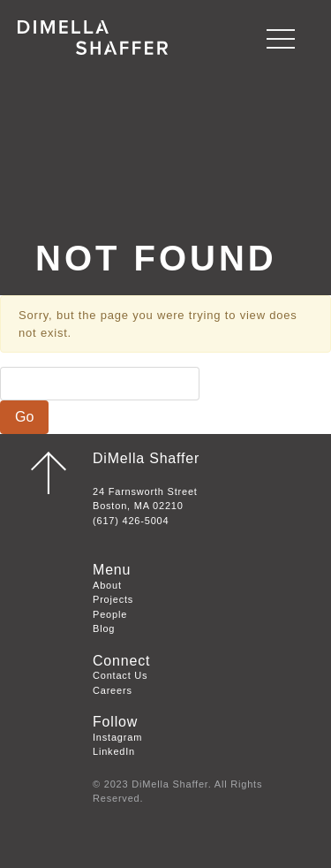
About (107, 585)
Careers (113, 690)
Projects (113, 599)
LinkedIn (114, 751)
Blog (104, 628)
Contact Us (120, 675)
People (110, 614)
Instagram (117, 737)
